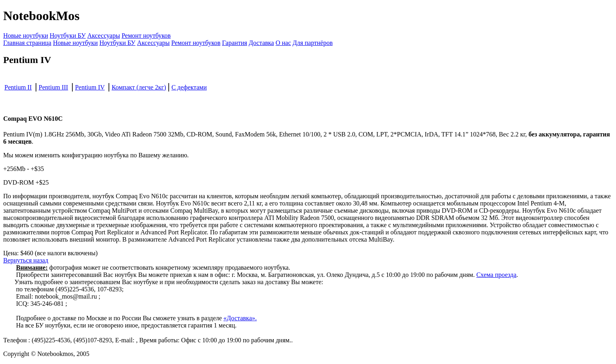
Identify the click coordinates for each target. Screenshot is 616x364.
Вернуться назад (26, 260)
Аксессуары (104, 36)
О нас (283, 43)
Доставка (261, 43)
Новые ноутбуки (26, 36)
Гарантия (235, 43)
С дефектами (189, 87)
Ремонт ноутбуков (146, 36)
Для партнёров (313, 43)
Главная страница (27, 43)
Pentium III (53, 87)
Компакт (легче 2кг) (139, 87)
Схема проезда (496, 275)
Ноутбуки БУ (68, 36)
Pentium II (18, 87)
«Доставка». (240, 318)
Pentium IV (90, 87)
